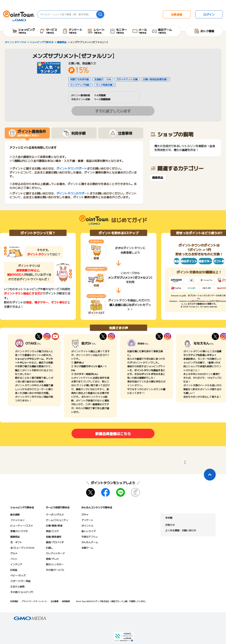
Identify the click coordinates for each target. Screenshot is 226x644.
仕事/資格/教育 (54, 525)
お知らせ (170, 525)
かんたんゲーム (90, 542)
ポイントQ (87, 525)
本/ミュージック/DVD (22, 548)
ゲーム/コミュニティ (57, 520)
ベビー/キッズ (18, 575)
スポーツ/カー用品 (20, 581)
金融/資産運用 (54, 537)
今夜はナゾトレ (90, 537)
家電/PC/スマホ (19, 531)
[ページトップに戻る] (210, 475)
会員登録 (177, 14)
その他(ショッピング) (22, 592)
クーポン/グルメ (55, 514)
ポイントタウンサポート (72, 168)
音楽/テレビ (52, 559)
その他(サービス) (55, 570)
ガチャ (85, 514)
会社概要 (55, 601)
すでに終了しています (113, 111)
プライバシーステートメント (34, 601)
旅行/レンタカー (55, 564)
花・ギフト (16, 542)
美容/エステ (52, 531)
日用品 (14, 570)
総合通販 (15, 514)
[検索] (100, 14)
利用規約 (14, 601)
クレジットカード (55, 553)
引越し (49, 548)
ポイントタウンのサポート (73, 193)
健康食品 (158, 178)
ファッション (17, 520)
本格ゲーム (87, 548)
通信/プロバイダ (55, 542)
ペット (14, 559)
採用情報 (66, 601)
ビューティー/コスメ (22, 525)
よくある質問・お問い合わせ (181, 530)
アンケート (87, 520)
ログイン (209, 14)
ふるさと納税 (17, 586)
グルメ (14, 553)
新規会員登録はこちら (113, 433)
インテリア (16, 564)
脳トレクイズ (89, 531)
